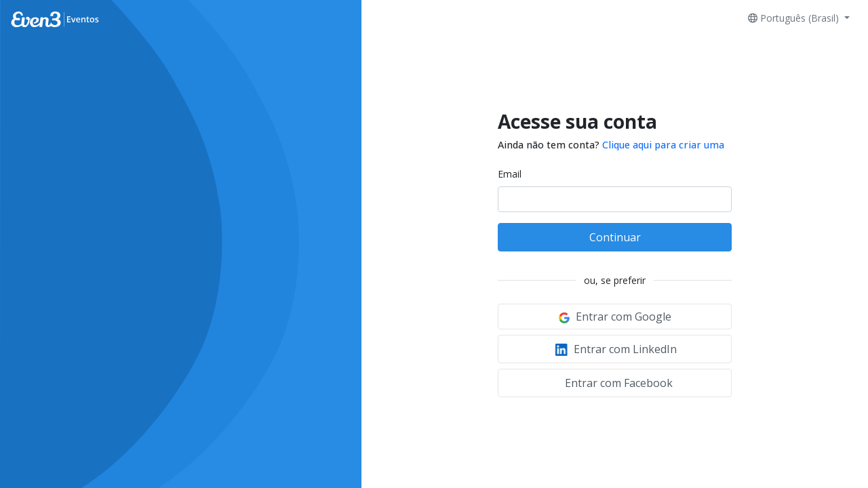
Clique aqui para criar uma (663, 145)
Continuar (615, 237)
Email (510, 174)
